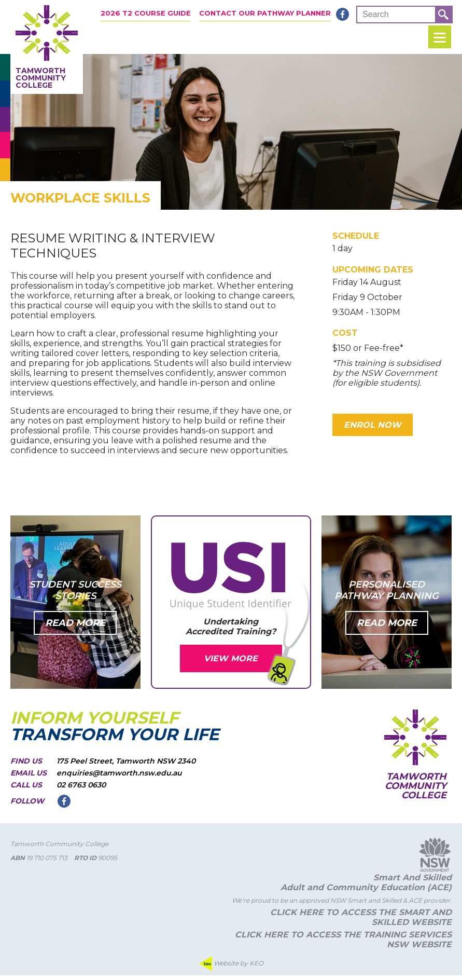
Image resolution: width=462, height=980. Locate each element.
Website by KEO (231, 968)
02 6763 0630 (81, 790)
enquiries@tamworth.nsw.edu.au (119, 778)
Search (376, 14)
